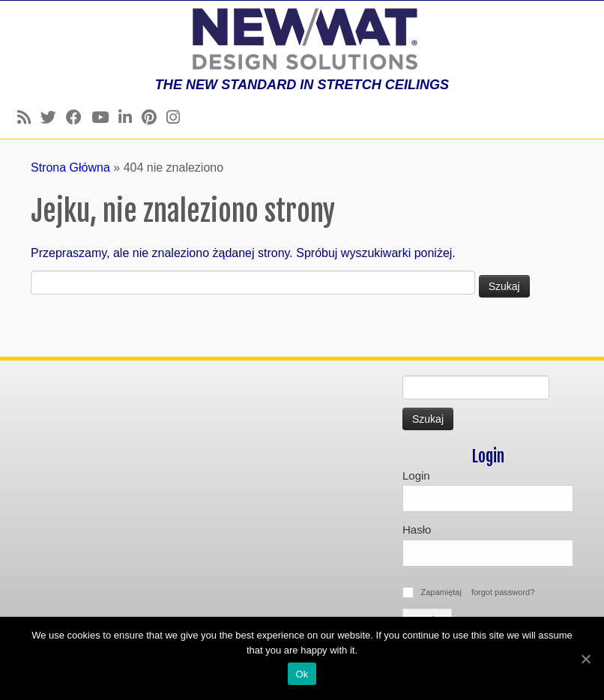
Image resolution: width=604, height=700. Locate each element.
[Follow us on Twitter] (53, 117)
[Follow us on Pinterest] (154, 117)
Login (416, 476)
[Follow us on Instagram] (178, 117)
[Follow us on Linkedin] (130, 117)
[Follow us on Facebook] (79, 117)
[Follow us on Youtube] (105, 117)
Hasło (417, 529)
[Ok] (585, 659)
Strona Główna (70, 168)
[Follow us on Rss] (29, 117)
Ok (302, 674)
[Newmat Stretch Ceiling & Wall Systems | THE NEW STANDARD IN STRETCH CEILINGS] (302, 39)
